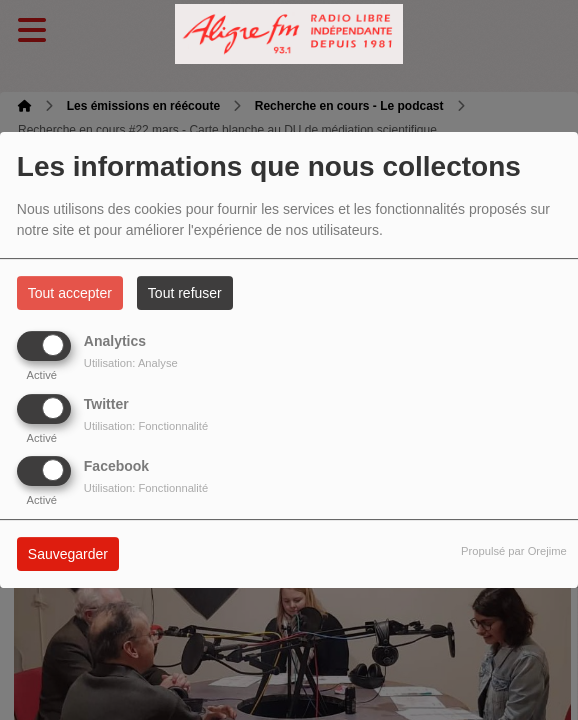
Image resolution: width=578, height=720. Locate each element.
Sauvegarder (68, 554)
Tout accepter (70, 293)
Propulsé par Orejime (514, 551)
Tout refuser (185, 293)
